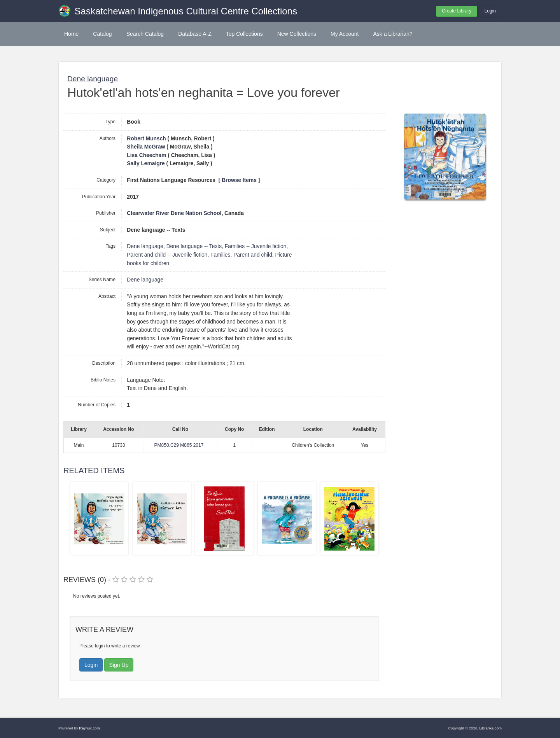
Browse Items (239, 180)
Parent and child (253, 255)
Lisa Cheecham (146, 155)
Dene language (93, 79)
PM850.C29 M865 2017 (179, 445)
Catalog (102, 34)
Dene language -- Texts (194, 246)
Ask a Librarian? (393, 34)
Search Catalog (145, 34)
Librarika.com (490, 728)
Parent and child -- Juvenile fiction (167, 255)
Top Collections (244, 34)
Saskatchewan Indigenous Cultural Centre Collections (186, 11)
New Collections (297, 34)
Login (490, 11)
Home (71, 34)
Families (220, 255)
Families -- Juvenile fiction (256, 246)
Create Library (457, 11)
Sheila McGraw (146, 147)
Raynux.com (89, 728)
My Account (345, 34)
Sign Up (119, 665)
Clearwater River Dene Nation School (174, 213)
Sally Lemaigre (146, 164)
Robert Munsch (146, 139)
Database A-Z (195, 34)
